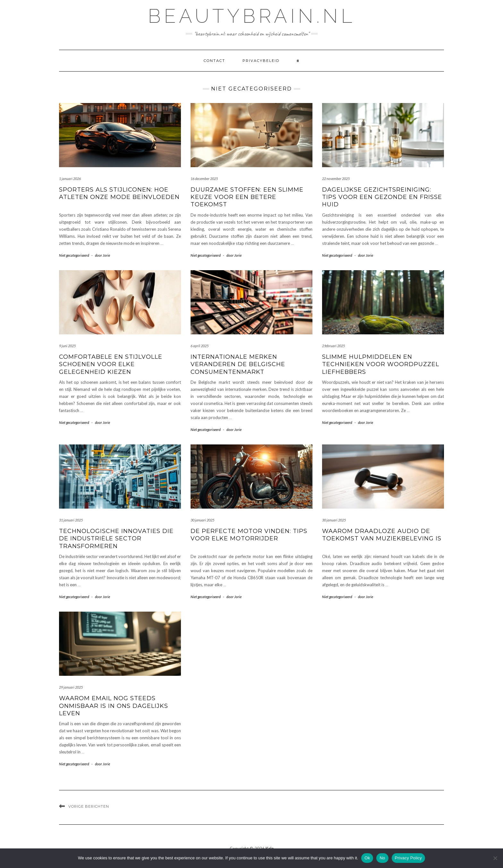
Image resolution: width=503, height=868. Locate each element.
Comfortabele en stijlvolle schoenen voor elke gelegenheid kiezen (111, 364)
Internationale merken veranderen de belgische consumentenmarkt (238, 364)
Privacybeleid (261, 61)
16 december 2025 (204, 179)
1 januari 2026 (70, 179)
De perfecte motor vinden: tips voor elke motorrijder (249, 535)
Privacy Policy (408, 858)
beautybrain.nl (252, 16)
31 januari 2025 (71, 520)
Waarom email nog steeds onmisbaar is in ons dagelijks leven (114, 706)
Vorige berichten (89, 806)
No (382, 858)
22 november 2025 (336, 179)
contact (214, 61)
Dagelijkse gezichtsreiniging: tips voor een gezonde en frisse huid (382, 197)
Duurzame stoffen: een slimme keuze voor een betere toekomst (247, 197)
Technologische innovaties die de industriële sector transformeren (116, 539)
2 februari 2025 (333, 346)
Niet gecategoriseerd (74, 255)
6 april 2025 (200, 346)
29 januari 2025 (71, 687)
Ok (367, 858)
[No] (495, 858)
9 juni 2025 (67, 346)
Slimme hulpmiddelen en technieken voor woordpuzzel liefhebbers (381, 364)
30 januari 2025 (202, 520)
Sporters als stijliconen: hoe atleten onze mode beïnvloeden (119, 193)
